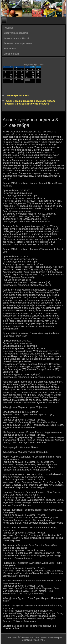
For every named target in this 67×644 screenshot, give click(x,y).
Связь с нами (11, 54)
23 (22, 77)
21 (11, 77)
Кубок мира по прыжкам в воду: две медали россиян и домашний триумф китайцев (30, 102)
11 (33, 72)
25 (33, 77)
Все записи (10, 49)
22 (16, 77)
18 (33, 75)
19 (38, 75)
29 (16, 80)
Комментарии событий (17, 38)
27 (5, 80)
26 (38, 77)
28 (11, 80)
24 (27, 77)
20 (5, 77)
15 (16, 75)
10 (27, 72)
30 (22, 80)
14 (11, 75)
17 (27, 75)
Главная (8, 28)
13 (5, 75)
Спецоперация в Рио (17, 95)
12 (38, 72)
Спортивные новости (16, 33)
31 (27, 80)
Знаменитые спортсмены (18, 43)
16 (22, 75)
